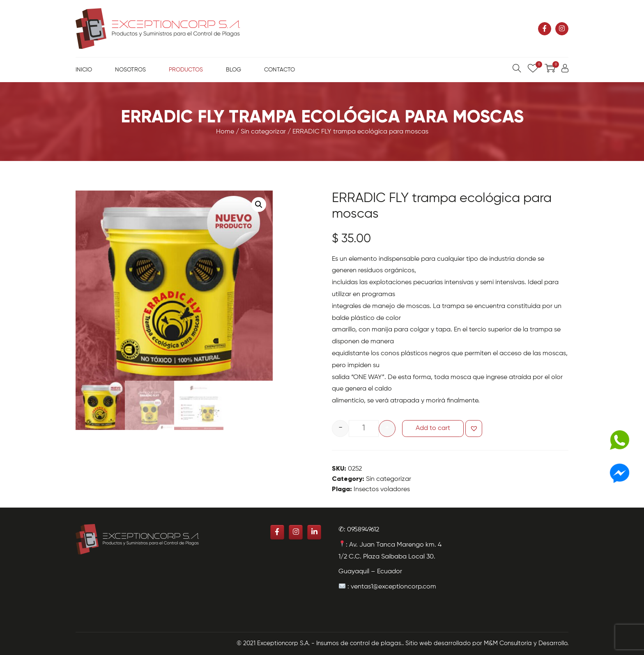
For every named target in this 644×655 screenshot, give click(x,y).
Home (225, 132)
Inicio (84, 70)
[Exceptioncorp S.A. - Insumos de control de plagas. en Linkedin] (314, 532)
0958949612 (363, 530)
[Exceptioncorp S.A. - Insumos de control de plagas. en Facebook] (545, 29)
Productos (186, 70)
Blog (233, 70)
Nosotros (130, 70)
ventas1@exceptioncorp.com (393, 587)
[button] (474, 429)
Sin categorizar (263, 132)
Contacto (279, 70)
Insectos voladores (382, 490)
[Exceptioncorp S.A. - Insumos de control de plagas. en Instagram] (562, 29)
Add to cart (433, 428)
